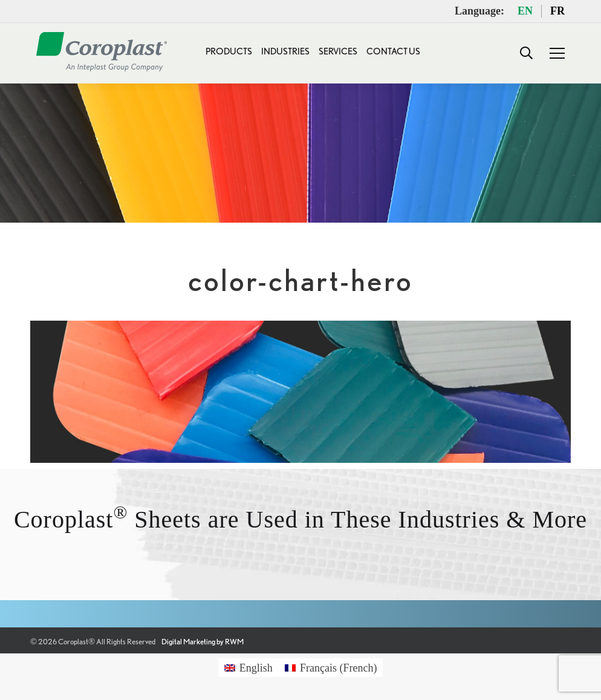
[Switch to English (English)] (249, 668)
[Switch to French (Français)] (331, 668)
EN (525, 11)
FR (557, 11)
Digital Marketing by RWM (203, 642)
